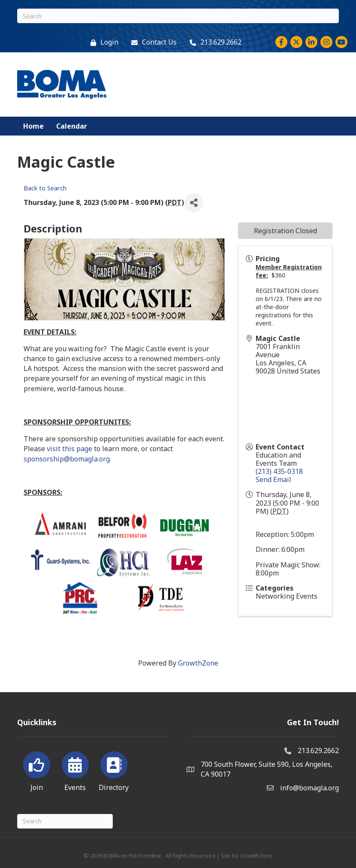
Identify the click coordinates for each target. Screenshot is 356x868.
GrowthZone (198, 663)
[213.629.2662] (213, 42)
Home (33, 126)
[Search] (178, 16)
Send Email (273, 479)
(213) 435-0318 (279, 471)
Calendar (72, 126)
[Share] (194, 203)
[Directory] (114, 770)
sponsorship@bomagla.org (67, 459)
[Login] (102, 42)
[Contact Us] (152, 42)
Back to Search (45, 188)
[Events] (75, 770)
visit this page (69, 449)
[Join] (37, 770)
